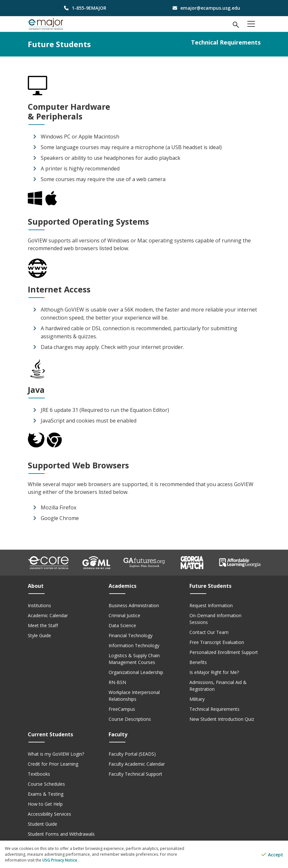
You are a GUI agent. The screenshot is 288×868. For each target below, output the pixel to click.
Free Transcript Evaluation (217, 642)
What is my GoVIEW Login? (56, 754)
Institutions (39, 605)
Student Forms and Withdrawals (61, 834)
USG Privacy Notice (60, 860)
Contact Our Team (209, 632)
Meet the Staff (43, 625)
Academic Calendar (48, 615)
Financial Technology (131, 635)
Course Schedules (46, 784)
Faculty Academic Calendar (137, 764)
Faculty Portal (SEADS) (132, 754)
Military (197, 699)
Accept (272, 855)
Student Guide (43, 824)
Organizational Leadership (136, 672)
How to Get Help (45, 804)
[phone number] (84, 8)
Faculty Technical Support (135, 774)
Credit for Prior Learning (53, 764)
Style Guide (39, 635)
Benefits (198, 662)
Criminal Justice (124, 615)
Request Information (211, 605)
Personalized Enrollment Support (224, 652)
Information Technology (134, 645)
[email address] (205, 8)
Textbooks (39, 774)
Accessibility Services (49, 814)
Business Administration (134, 605)
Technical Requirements (214, 709)
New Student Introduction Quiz (222, 719)
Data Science (122, 625)
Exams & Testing (46, 794)
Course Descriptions (130, 719)
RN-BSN (117, 682)
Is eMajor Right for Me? (214, 672)
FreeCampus (122, 709)
